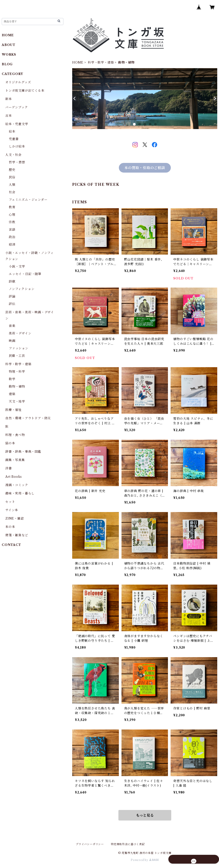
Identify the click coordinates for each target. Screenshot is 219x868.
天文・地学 (17, 401)
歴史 (12, 170)
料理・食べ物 (15, 435)
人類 (12, 185)
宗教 (12, 222)
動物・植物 (17, 387)
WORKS (9, 55)
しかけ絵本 (17, 146)
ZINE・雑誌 (15, 518)
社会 (12, 192)
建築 (12, 394)
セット (10, 502)
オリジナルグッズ (18, 82)
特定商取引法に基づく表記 (128, 844)
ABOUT (9, 45)
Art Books (14, 477)
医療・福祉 (13, 410)
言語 (12, 230)
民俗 (12, 177)
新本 (9, 99)
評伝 (12, 304)
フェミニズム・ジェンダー (28, 200)
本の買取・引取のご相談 (145, 168)
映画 (12, 341)
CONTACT (11, 545)
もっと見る (145, 815)
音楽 (12, 326)
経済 (12, 244)
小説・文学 (17, 266)
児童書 (14, 139)
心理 (12, 215)
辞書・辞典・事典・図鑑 (23, 452)
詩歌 (12, 281)
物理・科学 (17, 372)
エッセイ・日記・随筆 (25, 274)
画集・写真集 (15, 460)
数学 (12, 379)
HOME (78, 62)
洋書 (9, 468)
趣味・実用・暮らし (20, 493)
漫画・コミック (17, 485)
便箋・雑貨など (17, 535)
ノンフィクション (22, 289)
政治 (12, 237)
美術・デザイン (20, 333)
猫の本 (10, 443)
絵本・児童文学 (17, 124)
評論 (12, 296)
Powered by (145, 860)
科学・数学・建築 (101, 62)
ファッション (19, 348)
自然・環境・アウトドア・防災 (28, 418)
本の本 (10, 527)
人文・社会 (13, 155)
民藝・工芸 (17, 356)
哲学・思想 (17, 162)
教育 (12, 207)
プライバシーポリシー (90, 844)
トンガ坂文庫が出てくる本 (25, 91)
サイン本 (12, 510)
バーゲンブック (17, 107)
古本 (9, 116)
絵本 (12, 131)
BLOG (7, 64)
